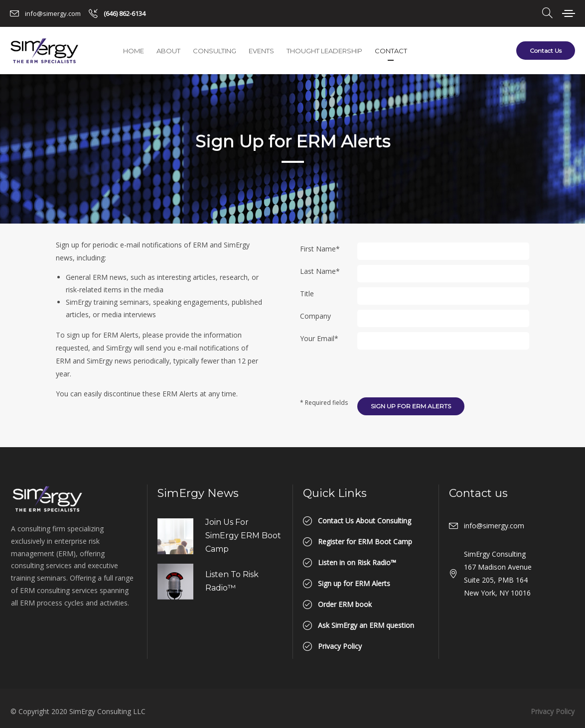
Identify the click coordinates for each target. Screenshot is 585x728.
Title (307, 294)
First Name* (320, 249)
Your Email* (319, 338)
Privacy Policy (553, 711)
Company (315, 316)
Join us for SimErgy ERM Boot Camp (243, 536)
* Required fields (324, 409)
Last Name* (320, 271)
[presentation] (433, 374)
